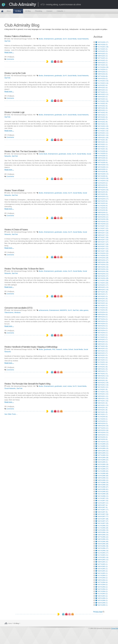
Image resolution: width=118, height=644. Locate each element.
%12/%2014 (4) (102, 308)
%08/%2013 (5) (102, 344)
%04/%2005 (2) (102, 571)
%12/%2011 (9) (101, 389)
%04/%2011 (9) (101, 408)
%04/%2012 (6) (102, 380)
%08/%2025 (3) (102, 56)
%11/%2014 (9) (101, 310)
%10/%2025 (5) (102, 51)
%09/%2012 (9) (102, 369)
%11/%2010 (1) (101, 419)
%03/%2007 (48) (102, 519)
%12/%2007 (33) (102, 498)
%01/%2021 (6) (102, 149)
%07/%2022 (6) (102, 112)
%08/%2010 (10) (102, 426)
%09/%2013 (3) (102, 342)
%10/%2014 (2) (102, 312)
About (9, 11)
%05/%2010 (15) (102, 432)
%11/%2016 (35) (102, 255)
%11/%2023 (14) (102, 83)
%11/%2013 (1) (101, 337)
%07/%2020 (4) (102, 162)
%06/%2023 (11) (102, 94)
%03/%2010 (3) (102, 437)
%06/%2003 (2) (102, 596)
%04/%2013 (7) (102, 353)
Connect (49, 11)
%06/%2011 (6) (101, 403)
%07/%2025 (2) (102, 58)
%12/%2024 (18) (102, 67)
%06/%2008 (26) (102, 485)
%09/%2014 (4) (102, 315)
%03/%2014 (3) (102, 328)
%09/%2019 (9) (102, 185)
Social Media (72, 39)
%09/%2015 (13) (102, 287)
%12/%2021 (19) (102, 128)
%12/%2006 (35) (102, 526)
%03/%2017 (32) (102, 246)
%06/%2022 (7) (102, 115)
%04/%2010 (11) (102, 435)
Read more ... (9, 52)
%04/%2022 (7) (102, 119)
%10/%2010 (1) (102, 421)
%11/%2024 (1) (101, 69)
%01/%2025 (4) (102, 65)
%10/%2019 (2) (102, 183)
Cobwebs (60, 11)
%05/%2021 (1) (102, 144)
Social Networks (83, 39)
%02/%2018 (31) (102, 221)
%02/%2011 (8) (101, 412)
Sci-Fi (65, 39)
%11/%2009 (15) (102, 446)
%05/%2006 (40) (102, 541)
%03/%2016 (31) (102, 274)
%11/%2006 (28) (102, 528)
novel (65, 386)
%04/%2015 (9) (102, 299)
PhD (54, 349)
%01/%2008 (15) (102, 496)
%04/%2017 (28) (102, 244)
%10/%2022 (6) (102, 106)
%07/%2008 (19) (102, 482)
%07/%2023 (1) (102, 92)
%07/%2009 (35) (102, 455)
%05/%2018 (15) (102, 215)
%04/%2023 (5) (102, 97)
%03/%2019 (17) (102, 199)
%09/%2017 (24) (102, 233)
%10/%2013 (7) (102, 339)
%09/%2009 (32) (102, 451)
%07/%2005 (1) (102, 564)
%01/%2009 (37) (102, 469)
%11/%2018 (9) (101, 208)
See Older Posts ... (11, 414)
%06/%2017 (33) (102, 240)
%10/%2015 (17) (102, 285)
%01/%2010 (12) (102, 442)
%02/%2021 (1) (102, 147)
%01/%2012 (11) (102, 387)
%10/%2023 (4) (102, 85)
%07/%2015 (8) (102, 292)
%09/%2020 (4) (102, 158)
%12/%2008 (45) (102, 471)
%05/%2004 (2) (102, 585)
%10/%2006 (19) (102, 530)
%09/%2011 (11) (102, 396)
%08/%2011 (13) (102, 398)
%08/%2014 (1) (102, 317)
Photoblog (39, 11)
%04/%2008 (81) (102, 489)
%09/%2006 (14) (102, 532)
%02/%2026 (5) (102, 44)
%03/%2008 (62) (102, 491)
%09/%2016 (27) (102, 260)
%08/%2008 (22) (102, 480)
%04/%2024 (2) (102, 78)
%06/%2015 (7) (102, 294)
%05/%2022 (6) (102, 117)
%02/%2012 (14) (102, 385)
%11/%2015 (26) (102, 283)
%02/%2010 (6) (102, 439)
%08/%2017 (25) (102, 235)
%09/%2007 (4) (102, 505)
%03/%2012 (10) (102, 383)
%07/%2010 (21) (102, 428)
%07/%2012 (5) (102, 374)
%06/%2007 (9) (102, 512)
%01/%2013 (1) (102, 360)
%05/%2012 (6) (102, 378)
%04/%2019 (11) (102, 196)
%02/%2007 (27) (102, 521)
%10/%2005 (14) (102, 557)
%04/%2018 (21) (102, 217)
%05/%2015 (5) (102, 296)
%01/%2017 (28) (102, 251)
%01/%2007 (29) (102, 523)
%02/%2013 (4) (102, 358)
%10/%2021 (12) (102, 133)
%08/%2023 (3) (102, 90)
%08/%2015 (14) (102, 290)
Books (41, 39)
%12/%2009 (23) (102, 444)
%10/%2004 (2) (102, 578)
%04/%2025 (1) (102, 63)
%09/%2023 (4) (102, 88)
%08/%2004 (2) (102, 580)
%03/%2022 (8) (102, 122)
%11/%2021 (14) (102, 131)
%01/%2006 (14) (102, 551)
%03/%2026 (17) (102, 42)
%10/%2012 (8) (102, 367)
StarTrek (7, 41)
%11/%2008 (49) (102, 473)
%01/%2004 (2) (102, 591)
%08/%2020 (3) (102, 160)
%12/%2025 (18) (102, 47)
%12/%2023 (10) (102, 81)
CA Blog (18, 11)
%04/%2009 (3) (102, 462)
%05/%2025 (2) (102, 60)
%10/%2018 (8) (102, 210)
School (71, 349)
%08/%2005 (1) (102, 562)
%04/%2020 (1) (102, 169)
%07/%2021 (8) (102, 140)
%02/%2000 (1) (102, 605)
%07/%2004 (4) (102, 582)
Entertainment (49, 39)
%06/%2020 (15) (102, 165)
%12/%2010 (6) (102, 417)
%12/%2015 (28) (102, 280)
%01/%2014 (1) (102, 333)
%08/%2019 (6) (102, 187)
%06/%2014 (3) (102, 321)
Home (2, 11)
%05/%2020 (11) (102, 167)
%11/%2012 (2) (101, 364)
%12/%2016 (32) (102, 253)
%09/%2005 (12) (102, 560)
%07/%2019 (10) (102, 190)
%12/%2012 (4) (102, 362)
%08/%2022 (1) (102, 110)
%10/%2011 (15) (102, 394)
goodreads (58, 39)
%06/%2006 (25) (102, 539)
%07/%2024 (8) (102, 76)
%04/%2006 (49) (102, 544)
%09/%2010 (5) (102, 423)
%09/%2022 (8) (102, 108)
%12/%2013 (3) (102, 335)
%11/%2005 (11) (102, 555)
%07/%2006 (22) (102, 537)
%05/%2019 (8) (102, 194)
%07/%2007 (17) (102, 510)
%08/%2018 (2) (102, 212)
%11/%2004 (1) (101, 575)
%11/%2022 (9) (101, 103)
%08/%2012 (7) (102, 371)
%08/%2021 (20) (102, 138)
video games (84, 310)
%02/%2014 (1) (102, 330)
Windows (17, 312)
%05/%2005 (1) (102, 569)
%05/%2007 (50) (102, 514)
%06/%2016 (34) (102, 267)
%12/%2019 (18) (102, 178)
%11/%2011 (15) (102, 392)
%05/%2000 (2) (102, 600)
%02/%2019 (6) (102, 201)
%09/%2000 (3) (102, 598)
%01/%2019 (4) (102, 203)
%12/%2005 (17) (102, 553)
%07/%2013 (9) (102, 346)
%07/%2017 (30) (102, 237)
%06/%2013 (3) (102, 348)
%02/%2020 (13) (102, 174)
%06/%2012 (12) (102, 376)
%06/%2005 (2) (102, 566)
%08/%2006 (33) (102, 535)
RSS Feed (98, 612)
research (59, 349)
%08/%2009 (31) (102, 453)
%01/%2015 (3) (102, 305)
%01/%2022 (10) (102, 126)
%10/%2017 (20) (102, 231)
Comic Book (43, 154)
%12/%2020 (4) (102, 151)
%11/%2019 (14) (102, 181)
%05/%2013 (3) (102, 351)
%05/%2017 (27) (102, 242)
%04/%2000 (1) (102, 603)
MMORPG (63, 310)
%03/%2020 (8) (102, 172)
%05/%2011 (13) (102, 405)
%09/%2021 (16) (102, 135)
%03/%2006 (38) (102, 546)
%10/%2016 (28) (102, 258)
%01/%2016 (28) (102, 278)
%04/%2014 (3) (102, 326)
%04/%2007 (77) (102, 516)
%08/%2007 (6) (102, 507)
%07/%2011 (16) (102, 401)
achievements (44, 310)
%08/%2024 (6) (102, 74)
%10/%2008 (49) (102, 476)
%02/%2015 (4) (102, 303)
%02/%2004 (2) (102, 589)
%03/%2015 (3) (102, 301)
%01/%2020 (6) (102, 176)
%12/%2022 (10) (102, 101)
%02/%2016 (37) (102, 276)
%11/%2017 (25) (102, 228)
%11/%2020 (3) (101, 153)
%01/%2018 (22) (102, 224)
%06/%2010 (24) (102, 430)
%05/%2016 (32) (102, 269)
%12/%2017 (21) (102, 226)
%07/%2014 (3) (102, 319)
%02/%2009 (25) (102, 467)
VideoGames (9, 312)
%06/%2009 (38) (102, 458)
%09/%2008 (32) (102, 478)
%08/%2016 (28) (102, 262)
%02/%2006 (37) (102, 548)
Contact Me (115, 628)
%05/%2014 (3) (102, 324)
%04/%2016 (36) (102, 271)
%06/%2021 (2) (102, 142)
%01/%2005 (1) (102, 573)
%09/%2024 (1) (102, 72)
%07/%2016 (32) (102, 265)
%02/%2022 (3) (102, 124)
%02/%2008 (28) (102, 494)
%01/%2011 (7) (101, 414)
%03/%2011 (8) (101, 410)
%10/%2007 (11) (102, 503)
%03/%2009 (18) (102, 464)
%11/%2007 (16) (102, 501)
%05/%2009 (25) (102, 460)
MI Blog (28, 11)
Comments (10, 59)
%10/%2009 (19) (102, 448)
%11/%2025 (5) (101, 49)
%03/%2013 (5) (102, 355)
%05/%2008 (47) (102, 487)
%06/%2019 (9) (102, 192)
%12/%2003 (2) (102, 594)
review (69, 154)
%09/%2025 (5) (102, 54)
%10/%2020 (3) (102, 156)
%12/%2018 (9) (102, 206)
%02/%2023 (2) (102, 99)
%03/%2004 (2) (102, 587)
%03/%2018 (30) (102, 219)
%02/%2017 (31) (102, 249)
